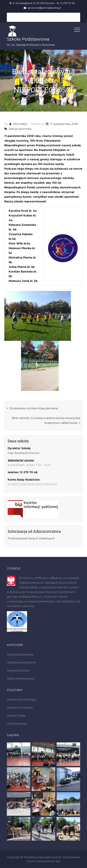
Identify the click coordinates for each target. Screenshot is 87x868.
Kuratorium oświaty (20, 708)
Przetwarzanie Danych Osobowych (31, 538)
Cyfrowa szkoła (17, 724)
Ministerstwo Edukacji (21, 700)
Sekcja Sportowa (20, 129)
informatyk (20, 124)
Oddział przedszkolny (21, 663)
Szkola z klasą (16, 716)
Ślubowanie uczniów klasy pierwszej (34, 408)
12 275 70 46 (67, 3)
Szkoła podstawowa (20, 655)
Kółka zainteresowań (21, 679)
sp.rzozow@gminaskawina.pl (44, 8)
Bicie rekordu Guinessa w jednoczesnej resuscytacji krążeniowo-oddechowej (46, 420)
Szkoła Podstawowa (28, 39)
